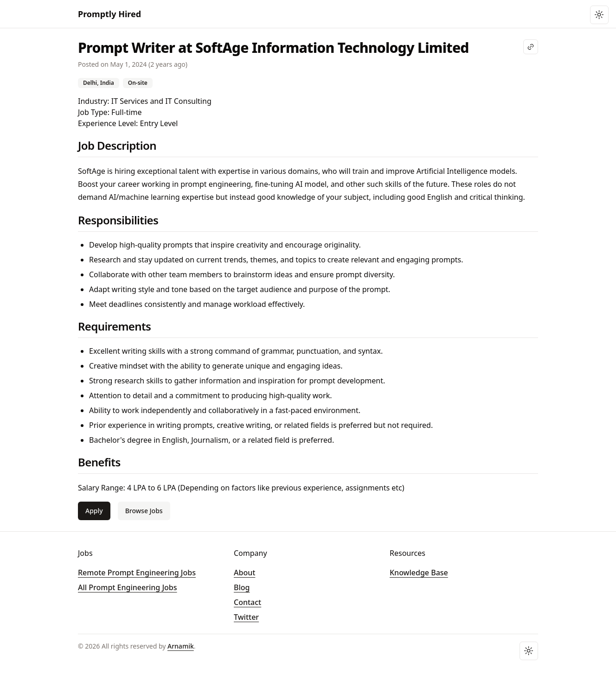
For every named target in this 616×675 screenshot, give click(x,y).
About (244, 573)
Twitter (246, 617)
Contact (247, 602)
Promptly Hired (109, 14)
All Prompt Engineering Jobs (128, 587)
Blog (242, 587)
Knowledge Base (419, 573)
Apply (94, 511)
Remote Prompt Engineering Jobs (137, 573)
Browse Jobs (144, 511)
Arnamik (181, 646)
